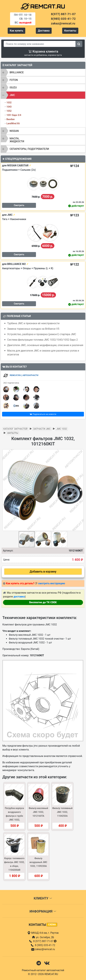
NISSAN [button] (14, 131)
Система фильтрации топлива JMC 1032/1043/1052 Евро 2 (42, 340)
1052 (9, 111)
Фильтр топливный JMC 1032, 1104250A (62, 812)
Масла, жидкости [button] (17, 140)
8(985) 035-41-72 (63, 19)
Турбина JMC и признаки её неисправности (33, 323)
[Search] (40, 44)
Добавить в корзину (43, 572)
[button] (81, 490)
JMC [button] (12, 95)
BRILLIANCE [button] (17, 72)
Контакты (70, 31)
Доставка (44, 31)
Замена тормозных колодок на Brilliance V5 (33, 329)
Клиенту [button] (43, 898)
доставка (19, 597)
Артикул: (8, 551)
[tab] (43, 72)
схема (52, 925)
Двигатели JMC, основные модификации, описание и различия (45, 345)
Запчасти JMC (42, 429)
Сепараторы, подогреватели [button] (29, 149)
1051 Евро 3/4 (14, 115)
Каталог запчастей (15, 429)
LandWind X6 (13, 123)
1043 (9, 107)
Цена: (7, 560)
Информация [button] (43, 911)
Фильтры (13, 433)
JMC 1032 (62, 429)
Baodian (10, 119)
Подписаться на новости (43, 414)
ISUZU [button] (13, 88)
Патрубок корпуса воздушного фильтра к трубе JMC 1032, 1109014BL (14, 816)
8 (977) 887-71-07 (45, 941)
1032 (9, 103)
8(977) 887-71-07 (63, 14)
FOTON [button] (14, 80)
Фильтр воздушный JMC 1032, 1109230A (38, 862)
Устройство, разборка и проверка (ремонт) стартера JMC (42, 334)
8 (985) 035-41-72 (45, 945)
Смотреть (19, 205)
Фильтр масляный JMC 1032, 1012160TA (38, 812)
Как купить (16, 31)
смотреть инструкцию (51, 583)
